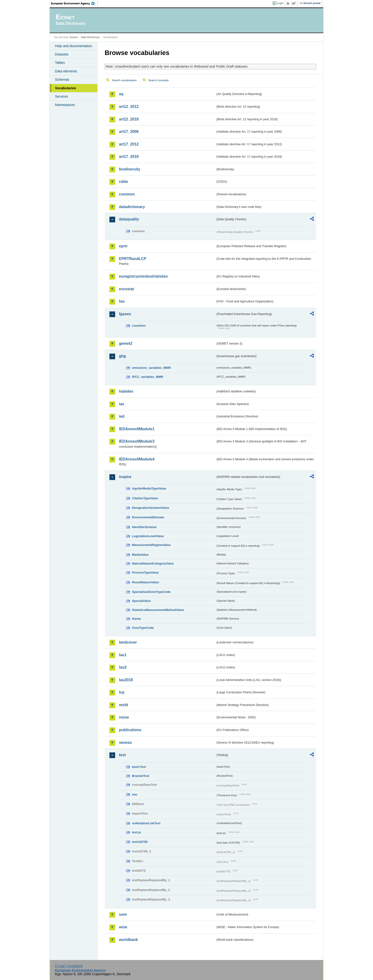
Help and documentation (74, 46)
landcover (128, 642)
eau (135, 794)
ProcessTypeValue (145, 572)
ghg (122, 356)
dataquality (129, 219)
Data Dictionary (90, 37)
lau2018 (126, 680)
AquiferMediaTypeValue (149, 488)
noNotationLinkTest (146, 823)
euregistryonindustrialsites (143, 276)
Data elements (66, 71)
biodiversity (130, 169)
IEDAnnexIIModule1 (137, 429)
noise (124, 717)
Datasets (62, 54)
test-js (137, 832)
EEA (74, 3)
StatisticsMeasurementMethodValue (158, 610)
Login (280, 3)
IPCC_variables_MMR (148, 377)
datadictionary (132, 207)
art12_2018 (129, 119)
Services (61, 96)
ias (122, 404)
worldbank (128, 940)
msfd (123, 705)
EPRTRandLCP (133, 259)
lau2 (123, 667)
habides (126, 391)
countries (139, 326)
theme (137, 619)
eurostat (126, 289)
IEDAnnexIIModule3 (137, 441)
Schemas (62, 80)
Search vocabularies (124, 80)
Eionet (74, 37)
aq (121, 94)
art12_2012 (129, 107)
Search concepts (158, 80)
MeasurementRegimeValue (151, 545)
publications (130, 730)
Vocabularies (66, 88)
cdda (123, 182)
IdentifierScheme (144, 527)
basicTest (139, 767)
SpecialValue (141, 601)
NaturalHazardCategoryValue (153, 563)
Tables (60, 63)
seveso (125, 742)
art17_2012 (129, 144)
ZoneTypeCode (143, 628)
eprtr (123, 246)
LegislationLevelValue (148, 536)
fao (122, 301)
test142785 (140, 842)
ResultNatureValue (145, 582)
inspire (125, 477)
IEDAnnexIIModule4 (137, 459)
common (127, 194)
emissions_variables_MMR (151, 368)
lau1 (123, 655)
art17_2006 (129, 132)
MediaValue (140, 555)
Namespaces (65, 105)
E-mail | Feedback (69, 966)
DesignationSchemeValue (151, 508)
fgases (125, 314)
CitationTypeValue (145, 498)
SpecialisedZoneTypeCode (151, 592)
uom (123, 914)
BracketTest (141, 776)
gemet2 (126, 343)
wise (123, 927)
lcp (122, 692)
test (122, 755)
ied (122, 416)
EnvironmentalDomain (148, 517)
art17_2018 (129, 157)
